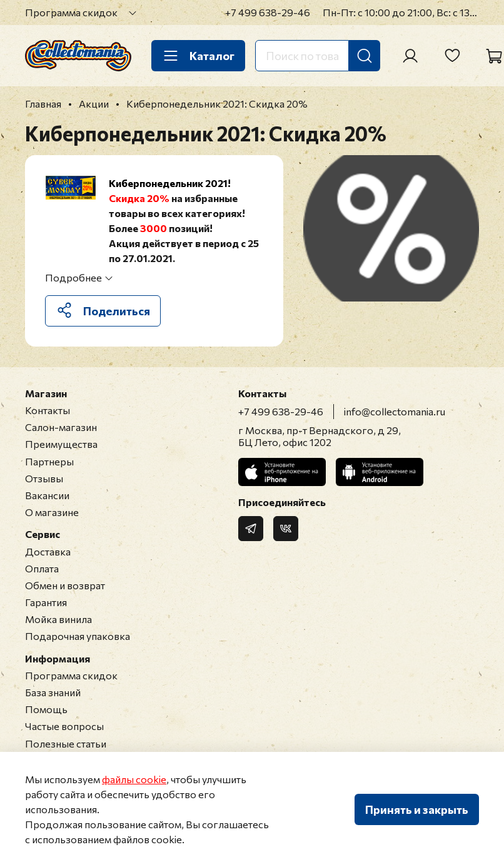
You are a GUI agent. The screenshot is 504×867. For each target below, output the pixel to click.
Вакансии (47, 495)
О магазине (52, 512)
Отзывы (44, 478)
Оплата (42, 568)
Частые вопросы (64, 726)
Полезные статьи (66, 743)
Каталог (198, 56)
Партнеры (49, 461)
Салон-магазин (61, 427)
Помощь (46, 709)
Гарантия (46, 602)
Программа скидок (71, 12)
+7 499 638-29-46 (268, 12)
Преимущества (61, 444)
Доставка (48, 551)
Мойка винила (58, 619)
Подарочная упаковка (78, 636)
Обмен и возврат (65, 585)
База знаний (53, 692)
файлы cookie (134, 779)
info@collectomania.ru (395, 411)
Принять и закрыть (417, 809)
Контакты (48, 410)
